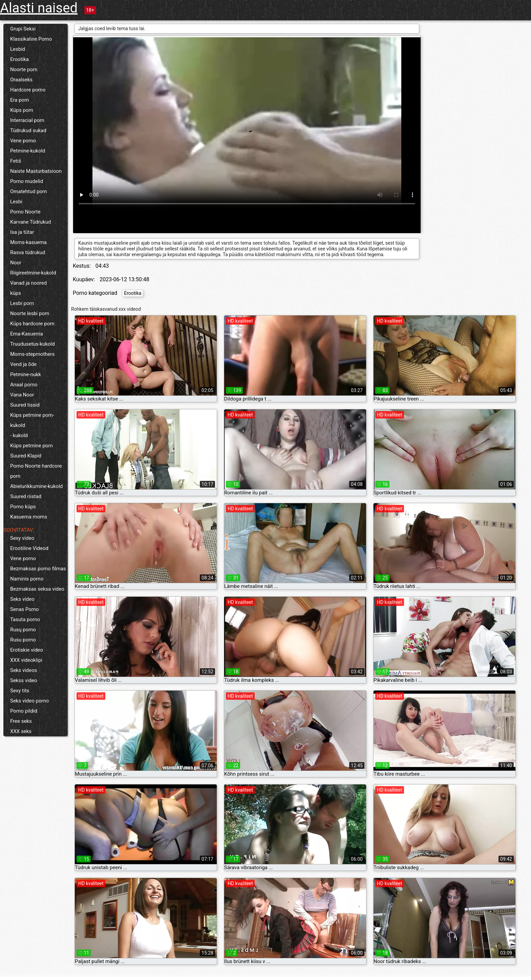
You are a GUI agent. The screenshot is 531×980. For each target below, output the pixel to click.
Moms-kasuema (28, 242)
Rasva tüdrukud (28, 252)
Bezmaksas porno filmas (38, 569)
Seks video (22, 599)
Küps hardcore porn (32, 324)
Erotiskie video (27, 650)
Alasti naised (39, 8)
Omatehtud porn (28, 191)
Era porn (20, 100)
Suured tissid (25, 405)
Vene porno (23, 141)
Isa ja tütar (22, 232)
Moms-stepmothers (32, 354)
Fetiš (16, 161)
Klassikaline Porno (31, 39)
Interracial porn (27, 120)
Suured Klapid (26, 456)
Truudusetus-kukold (33, 344)
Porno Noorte (25, 212)
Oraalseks (21, 80)
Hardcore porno (28, 90)
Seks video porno (29, 701)
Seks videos (24, 670)
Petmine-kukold (28, 151)
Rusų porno (23, 630)
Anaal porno (24, 385)
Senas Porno (25, 609)
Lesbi (16, 202)
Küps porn (22, 110)
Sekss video (24, 680)
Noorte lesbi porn (30, 313)
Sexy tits (20, 691)
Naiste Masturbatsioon (36, 171)
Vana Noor (22, 395)
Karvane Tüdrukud (30, 222)
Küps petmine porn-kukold (32, 420)
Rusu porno (23, 640)
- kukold (19, 435)
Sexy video (22, 538)
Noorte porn (24, 69)
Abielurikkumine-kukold (36, 486)
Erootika (19, 59)
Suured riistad (26, 496)
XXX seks (21, 731)
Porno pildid (24, 711)
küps (16, 293)
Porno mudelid (27, 181)
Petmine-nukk (26, 374)
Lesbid (18, 49)
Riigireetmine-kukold (33, 273)
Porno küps (23, 507)
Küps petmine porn (31, 446)
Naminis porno (27, 579)
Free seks (21, 721)
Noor (16, 263)
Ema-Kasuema (27, 334)
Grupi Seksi (23, 29)
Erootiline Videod (29, 548)
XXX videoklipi (26, 660)
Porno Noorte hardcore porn (36, 471)
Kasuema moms (29, 517)
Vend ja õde (23, 364)
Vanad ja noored (28, 283)
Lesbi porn (22, 303)
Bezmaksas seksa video (37, 589)
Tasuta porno (25, 619)
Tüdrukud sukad (28, 130)
